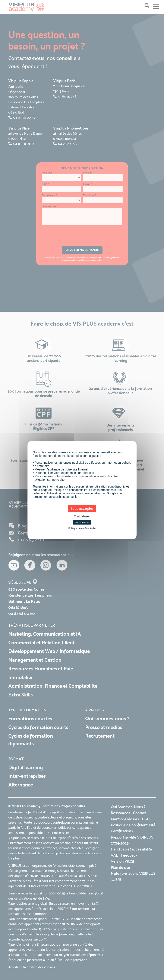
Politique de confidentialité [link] (82, 528)
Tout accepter (82, 508)
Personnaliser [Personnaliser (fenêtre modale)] (82, 522)
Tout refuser (82, 516)
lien (77, 497)
